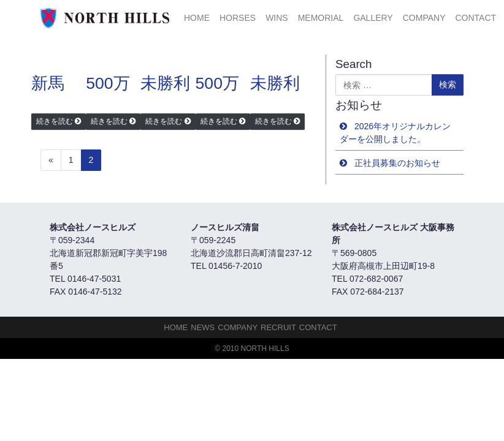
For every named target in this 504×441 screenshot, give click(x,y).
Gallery (373, 18)
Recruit (278, 327)
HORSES (238, 18)
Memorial (321, 18)
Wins (277, 18)
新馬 (48, 83)
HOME (197, 18)
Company (424, 18)
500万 (108, 83)
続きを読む (55, 121)
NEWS (203, 327)
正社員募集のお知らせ (397, 163)
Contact (475, 18)
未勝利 (165, 83)
